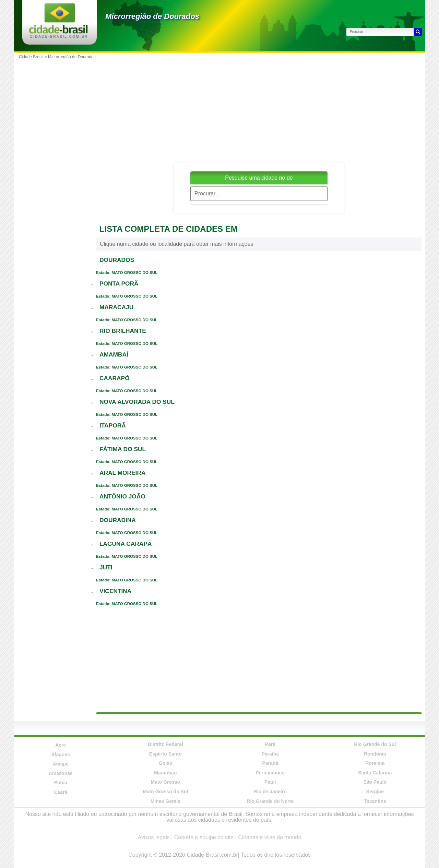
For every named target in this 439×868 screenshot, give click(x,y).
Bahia (61, 783)
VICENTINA (115, 591)
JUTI (106, 567)
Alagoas (61, 755)
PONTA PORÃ (119, 284)
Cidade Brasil (31, 57)
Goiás (165, 763)
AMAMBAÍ (114, 354)
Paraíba (270, 754)
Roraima (375, 763)
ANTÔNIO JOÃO (122, 496)
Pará (270, 744)
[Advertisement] (259, 110)
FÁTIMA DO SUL (123, 449)
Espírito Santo (165, 754)
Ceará (61, 792)
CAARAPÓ (115, 378)
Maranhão (165, 773)
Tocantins (375, 801)
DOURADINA (118, 520)
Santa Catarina (375, 773)
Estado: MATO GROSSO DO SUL (127, 273)
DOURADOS (117, 260)
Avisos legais (154, 837)
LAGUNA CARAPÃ (126, 544)
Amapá (61, 764)
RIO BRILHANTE (123, 331)
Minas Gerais (165, 801)
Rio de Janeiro (270, 792)
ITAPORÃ (113, 425)
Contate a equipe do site (204, 837)
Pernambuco (270, 773)
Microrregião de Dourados (152, 16)
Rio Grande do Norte (270, 801)
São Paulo (375, 782)
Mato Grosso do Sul (165, 792)
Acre (61, 745)
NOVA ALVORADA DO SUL (137, 402)
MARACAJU (116, 307)
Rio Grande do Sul (375, 744)
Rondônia (375, 754)
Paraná (270, 763)
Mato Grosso (165, 782)
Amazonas (61, 773)
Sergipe (375, 792)
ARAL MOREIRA (122, 473)
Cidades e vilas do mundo (270, 837)
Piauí (270, 782)
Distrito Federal (165, 744)
